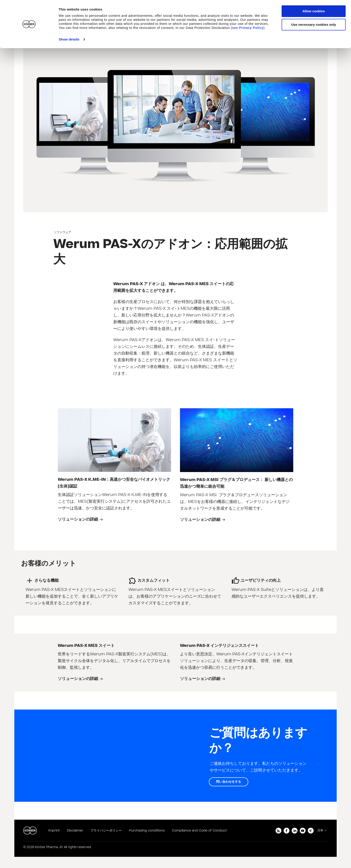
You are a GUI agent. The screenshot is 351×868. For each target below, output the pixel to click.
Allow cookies (314, 11)
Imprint (54, 831)
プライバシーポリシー (106, 831)
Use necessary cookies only (314, 25)
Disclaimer (75, 831)
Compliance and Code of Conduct (199, 831)
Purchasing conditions (147, 831)
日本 (320, 830)
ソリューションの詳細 (78, 519)
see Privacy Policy (248, 28)
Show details (69, 39)
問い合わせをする (229, 782)
